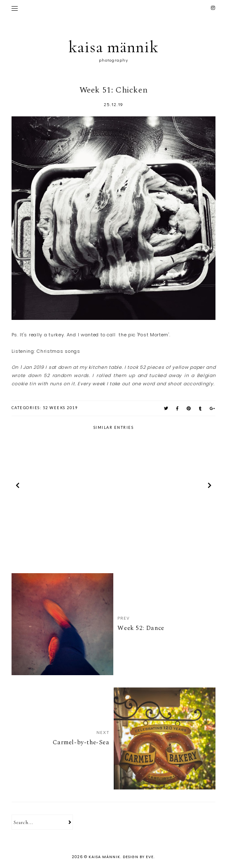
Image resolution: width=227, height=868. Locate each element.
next (209, 487)
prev (18, 487)
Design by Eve (138, 857)
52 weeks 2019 (60, 408)
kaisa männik (113, 47)
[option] (62, 487)
